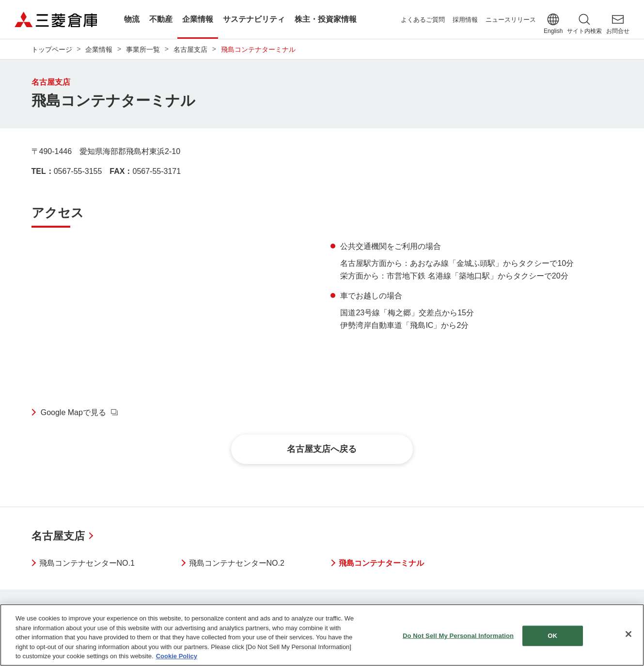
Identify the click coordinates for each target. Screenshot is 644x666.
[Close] (628, 634)
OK (552, 636)
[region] (322, 635)
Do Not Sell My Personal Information (458, 636)
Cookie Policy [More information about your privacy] (177, 656)
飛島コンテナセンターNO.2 (237, 563)
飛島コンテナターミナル (381, 563)
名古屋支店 (58, 536)
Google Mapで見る (73, 412)
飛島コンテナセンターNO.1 (87, 563)
